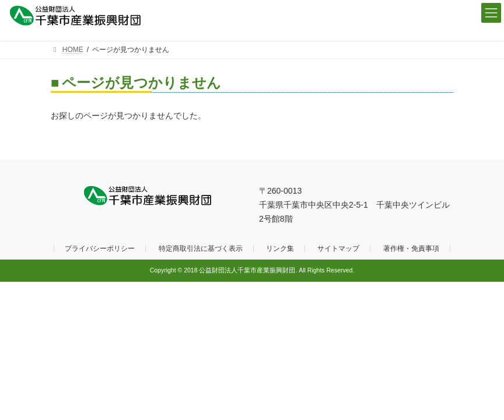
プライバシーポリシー (100, 249)
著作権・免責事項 (411, 249)
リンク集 (280, 249)
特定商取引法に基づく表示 (201, 249)
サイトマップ (338, 249)
